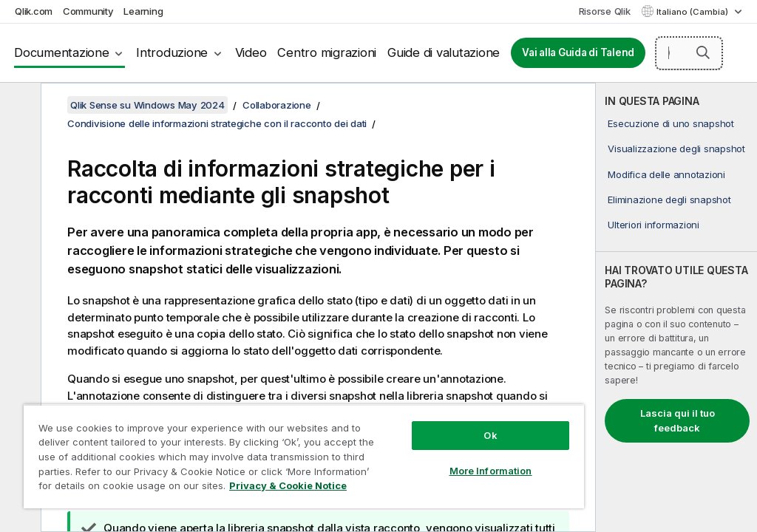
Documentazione (62, 52)
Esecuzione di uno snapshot (671, 123)
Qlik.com (34, 11)
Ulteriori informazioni (654, 225)
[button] (703, 52)
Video (251, 52)
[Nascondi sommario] (18, 106)
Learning (143, 11)
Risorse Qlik (605, 11)
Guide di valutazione (444, 52)
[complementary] (676, 307)
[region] (304, 456)
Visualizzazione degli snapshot (676, 149)
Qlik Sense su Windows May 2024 (147, 105)
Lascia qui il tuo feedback (678, 420)
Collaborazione (277, 105)
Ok (490, 435)
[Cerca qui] (689, 53)
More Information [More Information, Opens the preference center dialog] (491, 471)
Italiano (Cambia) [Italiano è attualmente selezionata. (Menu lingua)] (693, 12)
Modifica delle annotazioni (666, 174)
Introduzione (172, 52)
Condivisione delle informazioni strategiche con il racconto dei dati (217, 123)
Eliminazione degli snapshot (669, 199)
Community (88, 11)
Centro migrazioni (327, 52)
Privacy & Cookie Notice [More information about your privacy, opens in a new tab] (288, 485)
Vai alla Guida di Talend (578, 52)
